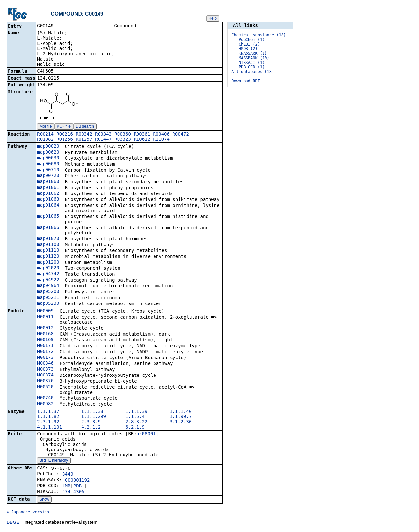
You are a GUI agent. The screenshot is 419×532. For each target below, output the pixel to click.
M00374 (45, 376)
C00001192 (78, 481)
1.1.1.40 (181, 412)
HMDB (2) (248, 49)
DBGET (14, 523)
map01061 (48, 188)
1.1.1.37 (48, 412)
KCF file (64, 127)
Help (213, 18)
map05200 (48, 292)
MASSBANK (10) (254, 58)
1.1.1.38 (92, 412)
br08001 (146, 434)
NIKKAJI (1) (252, 63)
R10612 (142, 140)
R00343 (103, 135)
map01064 (48, 206)
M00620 (45, 387)
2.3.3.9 (91, 422)
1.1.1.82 (48, 417)
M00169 (45, 340)
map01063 (48, 200)
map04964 (48, 286)
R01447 (103, 140)
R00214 (45, 135)
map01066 (48, 228)
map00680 (48, 164)
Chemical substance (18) (259, 35)
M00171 (45, 346)
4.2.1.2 (91, 428)
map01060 (48, 182)
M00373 (45, 370)
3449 (68, 475)
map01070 (48, 239)
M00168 (45, 334)
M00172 (45, 352)
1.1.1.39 (136, 412)
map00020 (48, 147)
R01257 (84, 140)
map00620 (48, 153)
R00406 (161, 135)
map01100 (48, 245)
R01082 (45, 140)
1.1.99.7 (181, 417)
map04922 (48, 280)
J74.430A (73, 492)
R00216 (65, 135)
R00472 (181, 135)
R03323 (123, 140)
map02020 (48, 268)
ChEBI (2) (249, 44)
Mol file (46, 127)
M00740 (45, 398)
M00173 (45, 358)
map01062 (48, 194)
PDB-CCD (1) (252, 67)
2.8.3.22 (136, 422)
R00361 (142, 135)
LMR (66, 486)
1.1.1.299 (94, 417)
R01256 (65, 140)
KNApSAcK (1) (253, 53)
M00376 (45, 381)
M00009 (45, 311)
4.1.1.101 (49, 428)
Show (44, 500)
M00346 (45, 364)
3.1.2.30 (181, 422)
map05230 (48, 304)
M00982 (45, 404)
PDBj (79, 486)
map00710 (48, 170)
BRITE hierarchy (54, 461)
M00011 (45, 317)
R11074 (161, 140)
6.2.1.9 (135, 428)
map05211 (48, 298)
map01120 (48, 257)
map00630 (48, 158)
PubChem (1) (252, 40)
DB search (85, 127)
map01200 (48, 263)
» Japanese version (28, 513)
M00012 (45, 328)
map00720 (48, 176)
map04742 (48, 274)
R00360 (123, 135)
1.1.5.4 (135, 417)
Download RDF (246, 81)
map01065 (48, 217)
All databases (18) (253, 72)
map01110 (48, 251)
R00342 (84, 135)
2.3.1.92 (48, 422)
